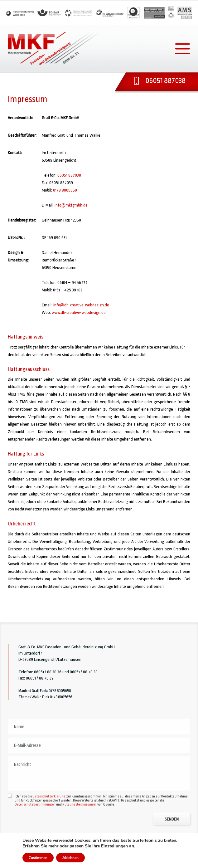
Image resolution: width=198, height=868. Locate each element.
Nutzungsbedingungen (80, 823)
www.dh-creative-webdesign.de (79, 312)
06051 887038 (69, 175)
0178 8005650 (65, 190)
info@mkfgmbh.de (71, 205)
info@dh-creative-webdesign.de (81, 305)
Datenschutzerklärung (49, 814)
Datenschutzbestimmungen (35, 823)
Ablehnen (70, 858)
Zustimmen (38, 858)
